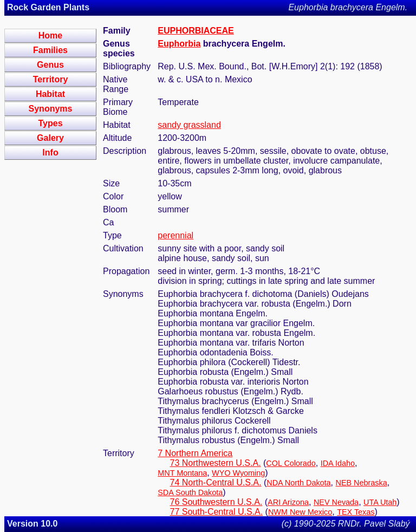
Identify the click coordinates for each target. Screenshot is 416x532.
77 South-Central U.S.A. (217, 512)
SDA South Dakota (190, 492)
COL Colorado (291, 463)
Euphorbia (179, 44)
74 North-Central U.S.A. (216, 482)
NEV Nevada (336, 502)
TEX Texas (356, 512)
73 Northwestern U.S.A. (216, 463)
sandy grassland (189, 125)
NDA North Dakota (298, 483)
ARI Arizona (288, 502)
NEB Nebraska (362, 483)
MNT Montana (182, 473)
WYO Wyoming (238, 473)
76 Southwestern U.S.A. (216, 502)
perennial (175, 235)
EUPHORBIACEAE (196, 31)
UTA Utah (380, 502)
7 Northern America (195, 453)
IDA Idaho (338, 463)
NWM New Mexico (300, 512)
